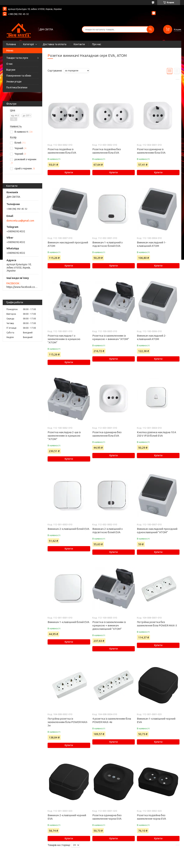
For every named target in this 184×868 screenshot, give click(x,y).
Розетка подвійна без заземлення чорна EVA (151, 817)
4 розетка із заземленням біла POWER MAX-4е (112, 720)
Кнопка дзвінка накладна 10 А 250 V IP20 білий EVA (157, 434)
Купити (69, 172)
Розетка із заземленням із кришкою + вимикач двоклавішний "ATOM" (109, 625)
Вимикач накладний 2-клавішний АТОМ (152, 337)
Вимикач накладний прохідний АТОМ (68, 244)
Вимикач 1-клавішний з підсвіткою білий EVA (107, 244)
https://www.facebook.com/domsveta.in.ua (22, 287)
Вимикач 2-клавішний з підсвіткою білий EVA (107, 531)
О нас (10, 64)
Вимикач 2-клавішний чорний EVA (67, 817)
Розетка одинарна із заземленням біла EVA (151, 151)
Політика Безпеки (17, 87)
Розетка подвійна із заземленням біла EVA (62, 151)
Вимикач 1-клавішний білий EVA (68, 622)
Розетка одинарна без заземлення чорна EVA (107, 817)
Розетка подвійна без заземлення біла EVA (107, 151)
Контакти (79, 44)
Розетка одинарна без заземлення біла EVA (107, 434)
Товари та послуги (17, 58)
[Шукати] (150, 29)
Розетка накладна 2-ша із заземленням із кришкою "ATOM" (64, 436)
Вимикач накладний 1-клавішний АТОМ (152, 244)
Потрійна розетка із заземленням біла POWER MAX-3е (68, 722)
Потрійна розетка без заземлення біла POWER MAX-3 (157, 624)
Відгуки (11, 70)
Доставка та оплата (55, 44)
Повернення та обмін (19, 76)
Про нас (97, 44)
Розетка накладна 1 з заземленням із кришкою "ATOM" (64, 339)
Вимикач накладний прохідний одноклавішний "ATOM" (157, 531)
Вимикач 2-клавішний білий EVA (68, 529)
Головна (11, 44)
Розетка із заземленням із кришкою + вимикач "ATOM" (111, 337)
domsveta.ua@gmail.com (20, 221)
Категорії (29, 44)
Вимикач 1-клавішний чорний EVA (156, 720)
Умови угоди (14, 82)
